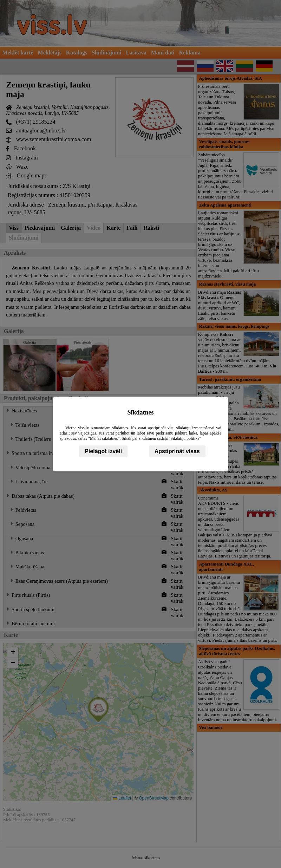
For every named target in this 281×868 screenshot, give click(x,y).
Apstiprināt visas (177, 451)
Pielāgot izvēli (103, 451)
